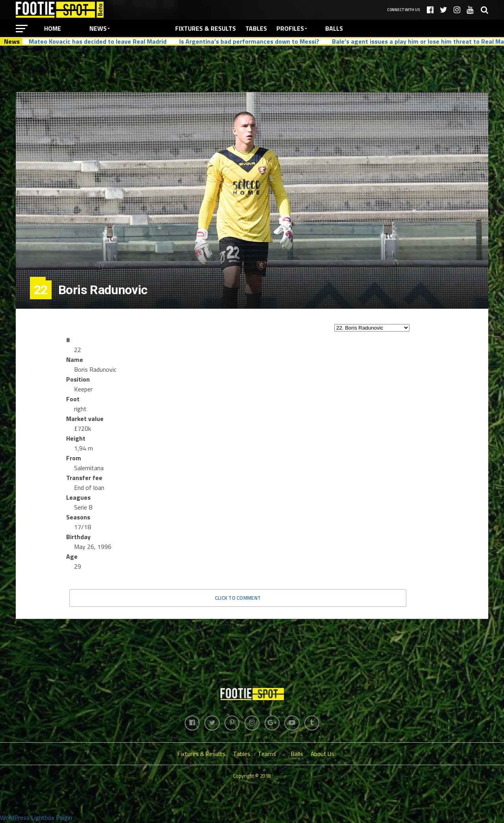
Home (53, 28)
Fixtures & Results (206, 28)
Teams (267, 755)
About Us (322, 755)
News (98, 28)
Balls (334, 28)
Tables (256, 28)
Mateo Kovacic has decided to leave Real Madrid (98, 41)
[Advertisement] (252, 69)
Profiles (290, 28)
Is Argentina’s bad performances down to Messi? (249, 41)
